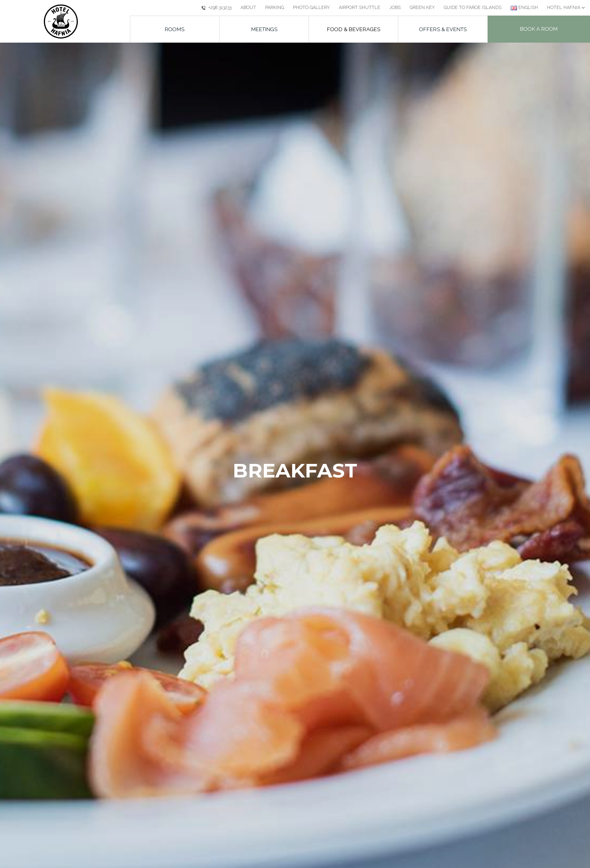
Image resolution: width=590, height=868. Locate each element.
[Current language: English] (524, 8)
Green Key (422, 8)
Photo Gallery (311, 8)
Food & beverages (354, 29)
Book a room (539, 29)
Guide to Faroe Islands (473, 8)
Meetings (264, 29)
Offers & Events (443, 29)
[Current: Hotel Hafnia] (566, 8)
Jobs (395, 8)
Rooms (175, 29)
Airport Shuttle (360, 8)
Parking (275, 8)
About (248, 8)
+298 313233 (217, 8)
